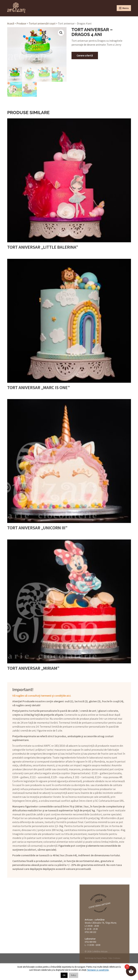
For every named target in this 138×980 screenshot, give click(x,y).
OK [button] (64, 975)
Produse (21, 23)
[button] (61, 33)
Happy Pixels (102, 958)
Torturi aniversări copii (42, 23)
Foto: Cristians (114, 958)
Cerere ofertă (85, 55)
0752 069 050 (90, 942)
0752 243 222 (90, 932)
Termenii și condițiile (98, 970)
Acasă (11, 23)
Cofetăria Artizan (99, 905)
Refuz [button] (74, 975)
